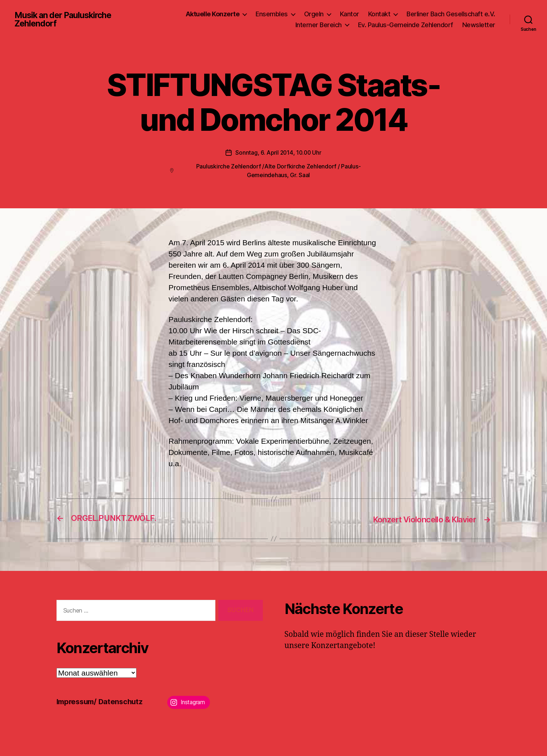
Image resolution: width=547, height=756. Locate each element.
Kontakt (379, 14)
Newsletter (479, 25)
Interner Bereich (319, 25)
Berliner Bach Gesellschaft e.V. (451, 14)
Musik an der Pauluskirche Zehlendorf (66, 20)
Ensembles (272, 14)
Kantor (350, 14)
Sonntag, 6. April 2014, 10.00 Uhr (278, 153)
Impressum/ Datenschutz (102, 701)
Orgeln (314, 14)
